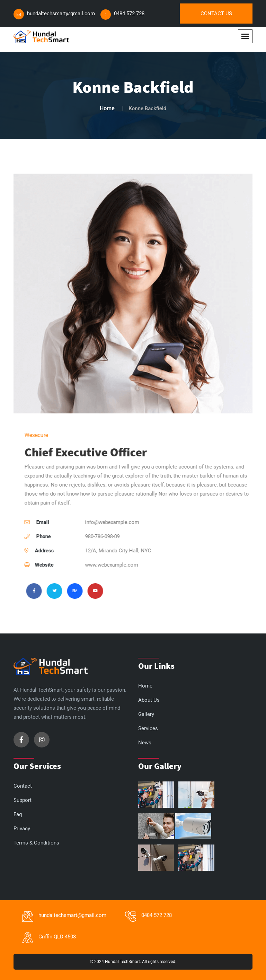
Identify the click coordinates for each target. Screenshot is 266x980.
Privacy (22, 829)
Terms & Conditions (36, 843)
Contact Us (216, 14)
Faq (18, 814)
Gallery (146, 714)
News (145, 743)
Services (148, 728)
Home (107, 108)
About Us (149, 700)
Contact (23, 786)
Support (23, 800)
